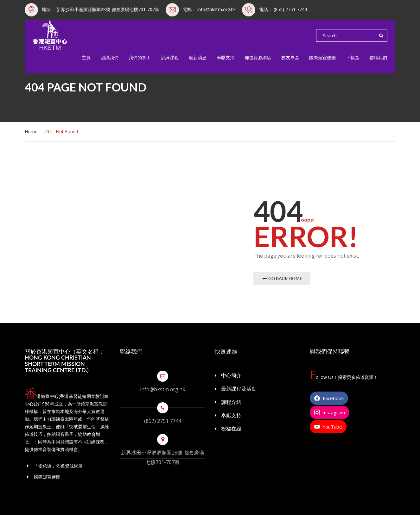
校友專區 (290, 57)
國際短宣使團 (322, 57)
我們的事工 (140, 57)
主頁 (86, 57)
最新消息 (198, 57)
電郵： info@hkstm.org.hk (209, 9)
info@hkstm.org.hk (163, 389)
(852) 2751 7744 (163, 421)
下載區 (353, 57)
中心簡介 (231, 375)
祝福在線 (231, 429)
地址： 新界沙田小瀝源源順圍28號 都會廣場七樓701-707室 (101, 9)
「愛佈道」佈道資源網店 (54, 466)
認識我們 (110, 57)
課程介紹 (231, 402)
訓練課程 (170, 57)
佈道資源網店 (258, 57)
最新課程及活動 (239, 389)
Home (32, 132)
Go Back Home (282, 278)
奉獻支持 (226, 57)
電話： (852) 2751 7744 (283, 9)
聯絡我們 (378, 57)
